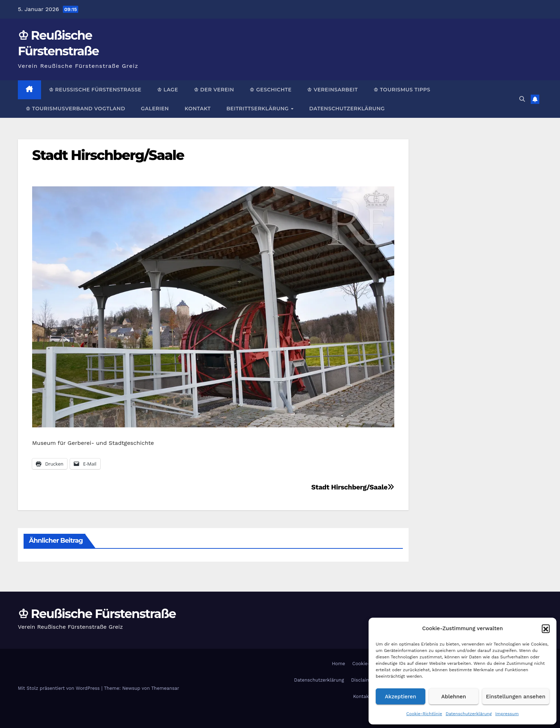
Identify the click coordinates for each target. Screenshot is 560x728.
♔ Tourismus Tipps (402, 90)
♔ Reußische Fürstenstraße (95, 90)
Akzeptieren (401, 697)
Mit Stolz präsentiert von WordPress (60, 688)
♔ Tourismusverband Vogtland (75, 109)
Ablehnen (454, 697)
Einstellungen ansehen (516, 697)
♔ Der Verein (214, 90)
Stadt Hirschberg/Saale (108, 155)
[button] (546, 628)
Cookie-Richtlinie (424, 714)
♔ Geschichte (271, 90)
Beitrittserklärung (258, 109)
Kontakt (198, 109)
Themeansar (165, 688)
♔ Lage (168, 90)
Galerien (155, 109)
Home (338, 664)
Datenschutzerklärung (469, 714)
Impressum (507, 714)
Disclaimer (363, 680)
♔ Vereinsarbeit (332, 90)
